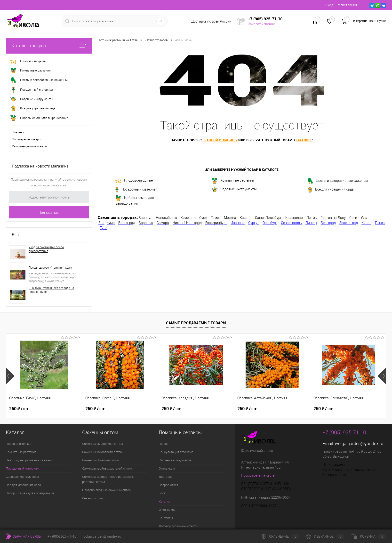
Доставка (166, 477)
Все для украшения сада (331, 190)
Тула (104, 228)
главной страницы (220, 140)
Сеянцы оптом (93, 498)
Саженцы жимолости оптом (102, 452)
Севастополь (291, 223)
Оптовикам (167, 468)
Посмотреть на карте (258, 475)
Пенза (380, 223)
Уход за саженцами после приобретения (46, 249)
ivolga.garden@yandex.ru (359, 443)
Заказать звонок (261, 24)
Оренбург (270, 223)
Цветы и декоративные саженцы (338, 181)
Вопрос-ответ (168, 485)
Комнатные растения (233, 181)
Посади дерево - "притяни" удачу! (51, 268)
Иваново (238, 223)
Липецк (311, 223)
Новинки (18, 132)
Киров (366, 223)
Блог (16, 235)
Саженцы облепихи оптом (101, 460)
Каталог (164, 501)
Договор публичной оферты (178, 526)
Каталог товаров (49, 46)
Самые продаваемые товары (196, 323)
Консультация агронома (176, 452)
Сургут (254, 223)
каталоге (304, 140)
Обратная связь (23, 536)
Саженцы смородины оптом (103, 444)
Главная (164, 444)
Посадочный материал (136, 190)
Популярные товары (27, 139)
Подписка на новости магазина (40, 166)
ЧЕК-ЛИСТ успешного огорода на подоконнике (51, 290)
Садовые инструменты (234, 189)
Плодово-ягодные (134, 181)
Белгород (328, 223)
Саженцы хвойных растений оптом (107, 468)
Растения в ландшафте (175, 460)
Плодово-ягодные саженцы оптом (107, 490)
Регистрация (347, 5)
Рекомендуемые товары (30, 146)
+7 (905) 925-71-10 (62, 536)
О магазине (167, 510)
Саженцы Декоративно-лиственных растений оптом (108, 479)
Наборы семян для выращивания (135, 200)
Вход (329, 5)
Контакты (166, 518)
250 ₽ (19, 408)
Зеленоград (349, 223)
